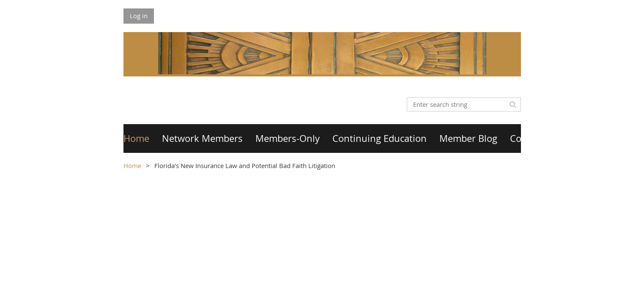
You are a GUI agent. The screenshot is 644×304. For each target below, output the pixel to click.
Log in (139, 16)
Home (132, 166)
